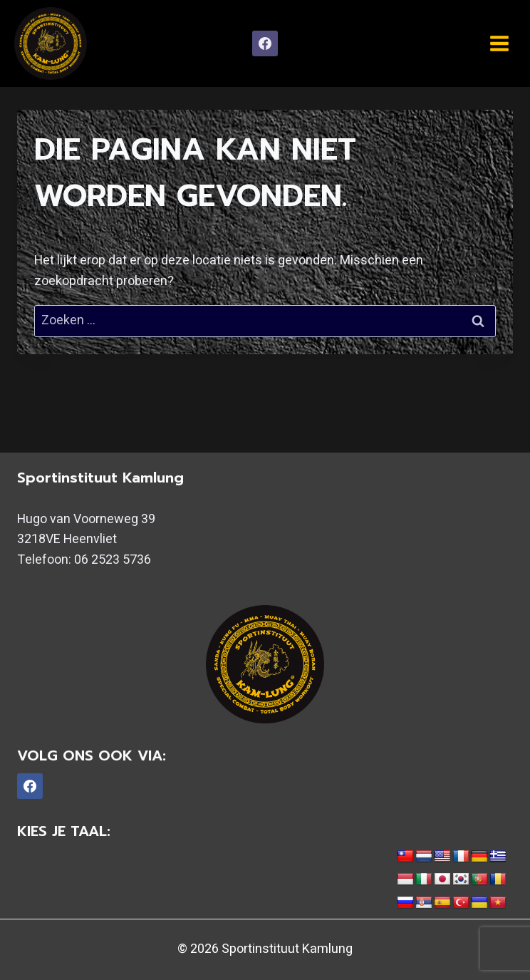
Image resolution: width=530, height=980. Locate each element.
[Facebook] (265, 43)
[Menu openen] (499, 43)
